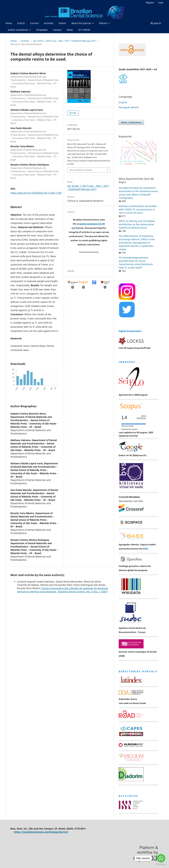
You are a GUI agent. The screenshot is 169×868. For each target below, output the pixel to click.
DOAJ (145, 549)
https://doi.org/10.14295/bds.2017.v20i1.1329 (36, 193)
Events (62, 23)
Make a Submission (131, 122)
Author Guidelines (18, 30)
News (70, 30)
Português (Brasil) (129, 107)
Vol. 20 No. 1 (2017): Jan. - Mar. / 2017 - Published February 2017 (64, 41)
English (123, 102)
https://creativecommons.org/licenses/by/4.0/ (41, 832)
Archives (49, 23)
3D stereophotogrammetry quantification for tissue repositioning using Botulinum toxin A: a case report (136, 263)
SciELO (21, 23)
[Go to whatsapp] (161, 858)
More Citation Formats (81, 170)
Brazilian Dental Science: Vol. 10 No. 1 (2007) (83, 592)
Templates (42, 30)
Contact (57, 30)
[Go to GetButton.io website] (161, 865)
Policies (103, 23)
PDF (74, 113)
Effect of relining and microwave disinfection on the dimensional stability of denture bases (137, 224)
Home (9, 23)
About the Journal (82, 23)
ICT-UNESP (84, 30)
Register (150, 2)
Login (161, 2)
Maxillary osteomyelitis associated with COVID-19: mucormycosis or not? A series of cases (138, 209)
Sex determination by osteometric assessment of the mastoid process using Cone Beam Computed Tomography (138, 193)
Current (34, 23)
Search (156, 23)
